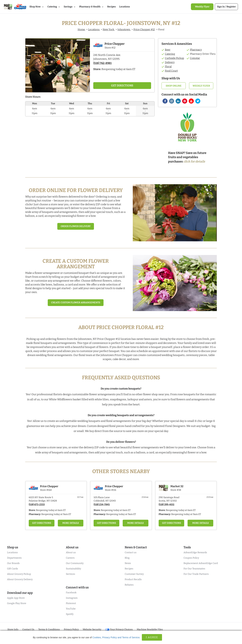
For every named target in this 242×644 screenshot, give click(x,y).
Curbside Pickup (174, 58)
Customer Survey (134, 574)
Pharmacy (196, 50)
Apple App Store (16, 598)
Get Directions (42, 523)
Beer (168, 50)
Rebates (129, 585)
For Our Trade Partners (196, 574)
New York (109, 29)
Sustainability (73, 569)
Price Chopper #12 (144, 29)
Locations (94, 29)
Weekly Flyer (201, 86)
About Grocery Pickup (19, 574)
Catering (170, 54)
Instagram (72, 598)
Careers (70, 558)
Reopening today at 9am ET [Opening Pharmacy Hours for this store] (56, 514)
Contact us (131, 552)
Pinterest (71, 603)
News (128, 563)
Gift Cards (13, 569)
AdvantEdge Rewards (195, 552)
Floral (168, 67)
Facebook (71, 593)
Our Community (75, 563)
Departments (14, 558)
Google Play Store (17, 603)
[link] (202, 7)
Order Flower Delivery (76, 226)
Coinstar (195, 58)
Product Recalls (133, 579)
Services (70, 574)
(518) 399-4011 (166, 504)
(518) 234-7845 (102, 504)
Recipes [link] (112, 7)
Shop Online (174, 86)
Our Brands (13, 563)
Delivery (170, 62)
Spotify (70, 614)
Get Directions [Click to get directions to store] (122, 85)
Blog (127, 558)
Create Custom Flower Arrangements (76, 303)
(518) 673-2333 (37, 504)
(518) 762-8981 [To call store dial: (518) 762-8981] (102, 63)
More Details (71, 523)
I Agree (152, 637)
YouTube (71, 609)
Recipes (129, 569)
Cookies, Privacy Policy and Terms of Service (116, 637)
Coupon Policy (191, 558)
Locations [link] (125, 7)
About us (71, 552)
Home (82, 29)
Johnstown (124, 29)
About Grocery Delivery (20, 579)
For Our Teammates (194, 569)
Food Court (171, 71)
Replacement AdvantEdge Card (201, 563)
